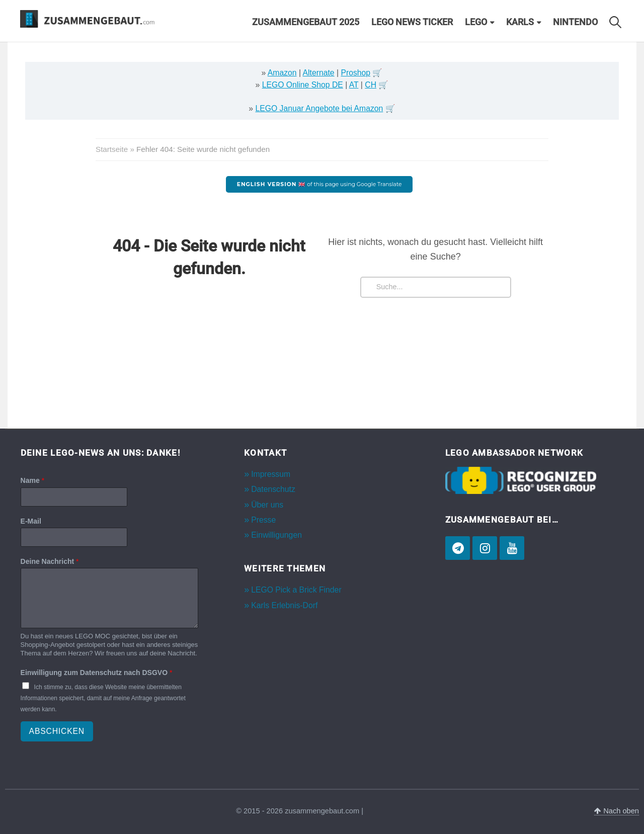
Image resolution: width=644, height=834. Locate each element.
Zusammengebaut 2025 (306, 22)
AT (354, 85)
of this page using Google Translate (319, 184)
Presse (263, 520)
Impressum (271, 474)
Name (32, 480)
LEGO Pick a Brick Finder (296, 590)
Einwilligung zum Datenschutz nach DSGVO (97, 673)
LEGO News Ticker (412, 22)
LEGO (476, 22)
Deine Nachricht (50, 561)
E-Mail (31, 521)
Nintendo (575, 22)
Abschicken (57, 731)
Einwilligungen (276, 535)
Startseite (112, 149)
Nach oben (617, 811)
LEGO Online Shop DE (303, 85)
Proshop (355, 73)
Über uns (267, 505)
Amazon (282, 73)
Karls (520, 22)
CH (371, 85)
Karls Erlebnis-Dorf (284, 605)
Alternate (319, 73)
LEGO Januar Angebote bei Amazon (319, 108)
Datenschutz (273, 489)
